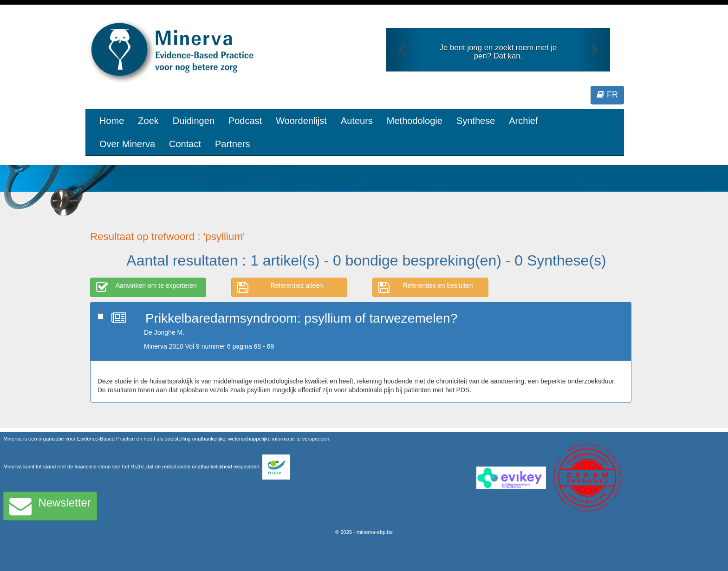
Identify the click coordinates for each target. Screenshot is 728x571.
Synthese (476, 121)
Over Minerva (127, 144)
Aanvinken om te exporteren (146, 287)
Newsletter (50, 506)
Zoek (148, 121)
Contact (185, 144)
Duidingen (194, 121)
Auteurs (357, 121)
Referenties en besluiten (426, 287)
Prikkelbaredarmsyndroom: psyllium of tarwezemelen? (301, 318)
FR (607, 95)
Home (112, 121)
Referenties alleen (280, 287)
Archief (523, 121)
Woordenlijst (301, 121)
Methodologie (415, 121)
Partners (233, 144)
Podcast (245, 121)
